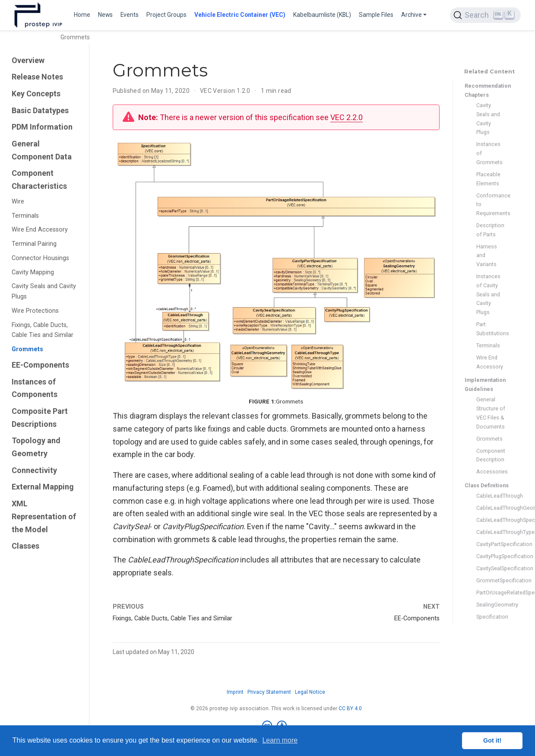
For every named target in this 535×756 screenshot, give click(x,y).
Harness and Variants (487, 256)
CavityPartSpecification (491, 544)
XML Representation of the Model (44, 516)
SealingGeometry (491, 605)
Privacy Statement (269, 692)
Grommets (27, 349)
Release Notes (37, 77)
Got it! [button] (492, 740)
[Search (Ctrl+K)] (485, 15)
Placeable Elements (488, 179)
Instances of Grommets (489, 153)
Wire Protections (35, 311)
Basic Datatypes (40, 110)
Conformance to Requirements (491, 205)
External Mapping (43, 487)
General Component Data (42, 150)
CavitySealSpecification (491, 568)
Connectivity (34, 470)
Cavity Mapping (33, 272)
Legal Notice (310, 692)
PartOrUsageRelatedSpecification (491, 592)
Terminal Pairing (34, 244)
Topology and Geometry (36, 447)
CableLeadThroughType (491, 532)
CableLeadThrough (491, 496)
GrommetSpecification (491, 580)
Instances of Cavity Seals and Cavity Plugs (488, 294)
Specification (491, 617)
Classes (25, 546)
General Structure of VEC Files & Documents (491, 413)
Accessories (491, 472)
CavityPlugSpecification (491, 556)
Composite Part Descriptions (40, 418)
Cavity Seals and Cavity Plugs (44, 291)
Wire (18, 202)
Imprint (235, 692)
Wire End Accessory (40, 230)
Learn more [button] (280, 740)
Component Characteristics (39, 179)
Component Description (491, 455)
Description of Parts (490, 230)
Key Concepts (36, 94)
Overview (28, 60)
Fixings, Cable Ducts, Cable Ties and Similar (43, 330)
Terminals (25, 216)
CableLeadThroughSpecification (491, 520)
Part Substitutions (491, 329)
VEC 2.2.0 (347, 117)
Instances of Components (35, 388)
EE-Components (40, 365)
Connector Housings (40, 258)
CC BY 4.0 (350, 708)
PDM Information (42, 127)
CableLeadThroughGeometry (491, 508)
